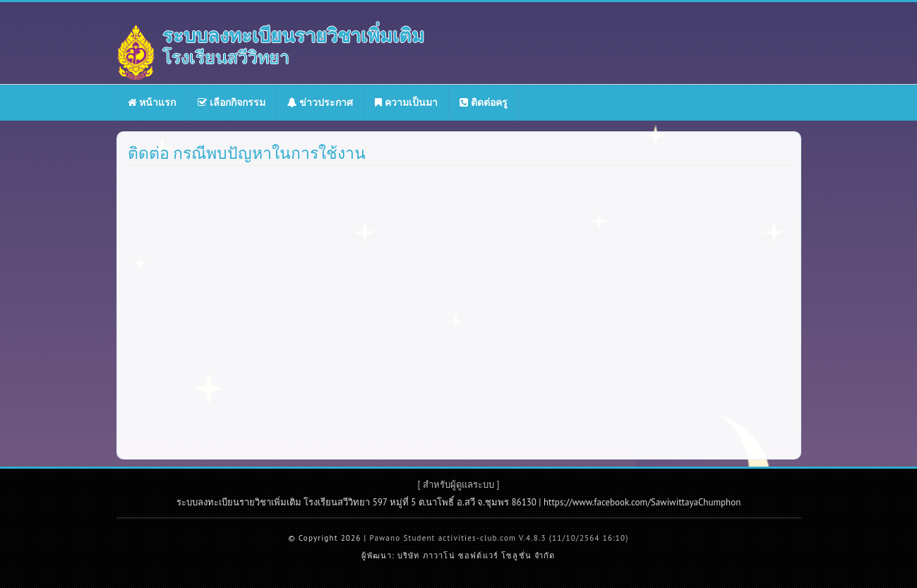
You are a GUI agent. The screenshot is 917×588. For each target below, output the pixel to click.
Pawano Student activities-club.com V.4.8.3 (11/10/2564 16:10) (499, 538)
